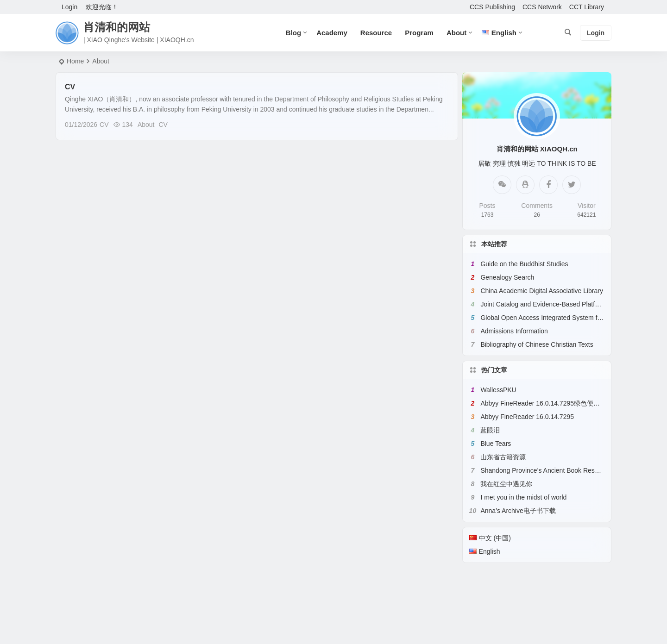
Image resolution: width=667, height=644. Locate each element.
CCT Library (587, 7)
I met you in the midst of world (523, 497)
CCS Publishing (492, 7)
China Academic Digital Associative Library (542, 291)
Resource (376, 33)
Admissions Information (514, 331)
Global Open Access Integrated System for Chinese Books (564, 318)
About (456, 33)
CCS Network (542, 7)
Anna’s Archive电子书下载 (518, 511)
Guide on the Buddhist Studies (524, 264)
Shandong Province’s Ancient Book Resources (547, 470)
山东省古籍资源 (503, 457)
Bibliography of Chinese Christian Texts (537, 344)
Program (419, 33)
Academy (332, 33)
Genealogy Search (507, 277)
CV (70, 87)
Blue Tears (496, 444)
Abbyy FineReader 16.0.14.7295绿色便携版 (543, 403)
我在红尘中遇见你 (506, 484)
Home (75, 61)
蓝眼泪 (490, 430)
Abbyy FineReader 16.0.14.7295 (527, 417)
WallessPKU (498, 390)
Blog (293, 33)
